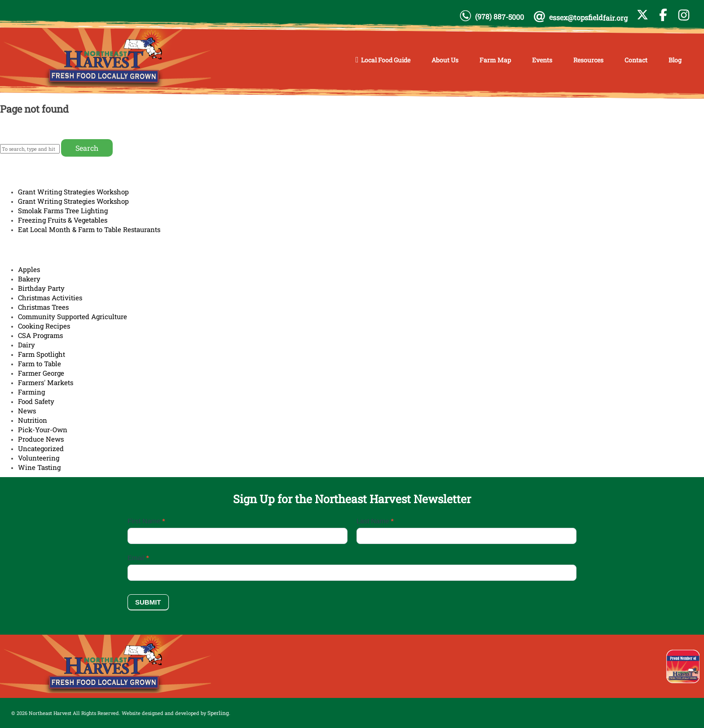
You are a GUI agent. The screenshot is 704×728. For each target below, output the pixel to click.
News (27, 411)
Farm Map (495, 60)
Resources (588, 60)
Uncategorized (41, 448)
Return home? (25, 128)
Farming (31, 392)
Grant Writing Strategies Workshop (73, 192)
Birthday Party (41, 288)
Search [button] (87, 148)
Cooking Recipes (44, 326)
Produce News (41, 439)
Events (542, 60)
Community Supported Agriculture (73, 316)
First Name (146, 521)
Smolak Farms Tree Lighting (63, 211)
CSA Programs (40, 335)
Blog (675, 60)
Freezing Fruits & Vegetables (63, 220)
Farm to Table (40, 364)
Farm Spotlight (42, 354)
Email (138, 558)
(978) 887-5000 (499, 17)
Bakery (29, 279)
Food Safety (36, 401)
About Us (445, 60)
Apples (29, 269)
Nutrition (33, 420)
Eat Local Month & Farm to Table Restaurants (89, 229)
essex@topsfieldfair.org (588, 18)
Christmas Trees (43, 307)
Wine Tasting (39, 467)
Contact (636, 60)
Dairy (26, 345)
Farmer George (41, 373)
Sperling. (219, 713)
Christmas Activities (50, 298)
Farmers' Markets (46, 382)
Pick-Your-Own (43, 430)
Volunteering (39, 458)
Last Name (375, 521)
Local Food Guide (386, 60)
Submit (148, 602)
